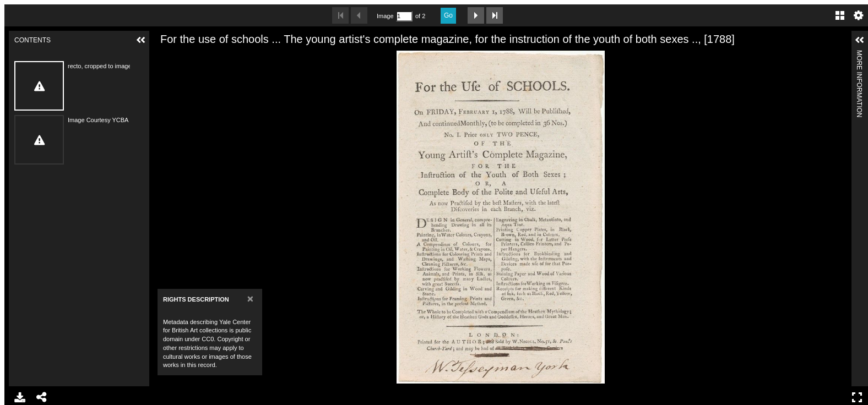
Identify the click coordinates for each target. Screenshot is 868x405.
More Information (859, 55)
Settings (859, 15)
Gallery (840, 15)
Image (385, 16)
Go (448, 15)
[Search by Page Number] (404, 16)
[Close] (250, 299)
